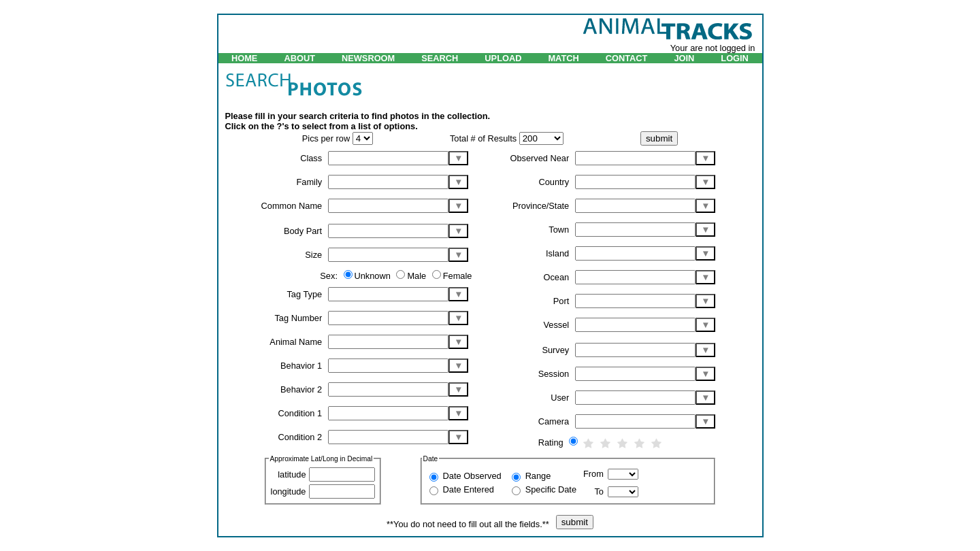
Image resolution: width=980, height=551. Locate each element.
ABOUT (299, 58)
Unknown (374, 276)
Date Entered (469, 489)
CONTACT (627, 58)
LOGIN (735, 58)
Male (418, 276)
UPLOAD (503, 58)
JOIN (684, 58)
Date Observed (472, 476)
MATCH (563, 58)
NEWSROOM (368, 58)
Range (538, 476)
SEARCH (440, 58)
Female (458, 276)
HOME (244, 58)
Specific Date (551, 489)
